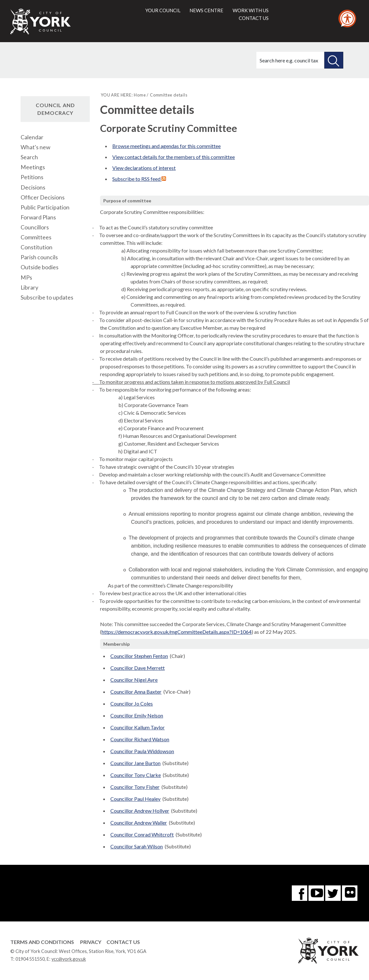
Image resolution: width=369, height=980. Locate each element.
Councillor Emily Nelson (137, 715)
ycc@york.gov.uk (69, 959)
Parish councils (39, 257)
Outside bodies (40, 267)
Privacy (91, 942)
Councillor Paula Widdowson (142, 751)
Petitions (32, 177)
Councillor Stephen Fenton (139, 656)
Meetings (33, 167)
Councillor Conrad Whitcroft (142, 834)
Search (29, 157)
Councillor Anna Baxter (136, 692)
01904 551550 (30, 959)
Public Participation (45, 207)
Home (140, 95)
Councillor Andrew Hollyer (140, 811)
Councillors (35, 227)
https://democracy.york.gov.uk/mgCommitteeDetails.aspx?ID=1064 (177, 632)
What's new (35, 147)
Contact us (254, 18)
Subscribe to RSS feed (139, 179)
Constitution (37, 247)
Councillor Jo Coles (132, 703)
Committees (36, 237)
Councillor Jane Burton (135, 763)
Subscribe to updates (47, 297)
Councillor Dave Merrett (138, 668)
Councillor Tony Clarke (136, 775)
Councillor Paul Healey (135, 799)
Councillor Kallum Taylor (138, 727)
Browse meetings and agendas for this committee (166, 146)
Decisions (33, 187)
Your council (163, 10)
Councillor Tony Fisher (135, 787)
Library (29, 287)
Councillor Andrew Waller (139, 823)
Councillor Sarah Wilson (137, 846)
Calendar (32, 137)
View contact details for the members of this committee (174, 157)
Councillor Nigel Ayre (134, 680)
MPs (26, 277)
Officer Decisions (43, 197)
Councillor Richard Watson (140, 739)
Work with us (251, 10)
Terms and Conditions (42, 942)
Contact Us (123, 942)
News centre (206, 10)
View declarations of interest (144, 168)
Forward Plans (38, 217)
